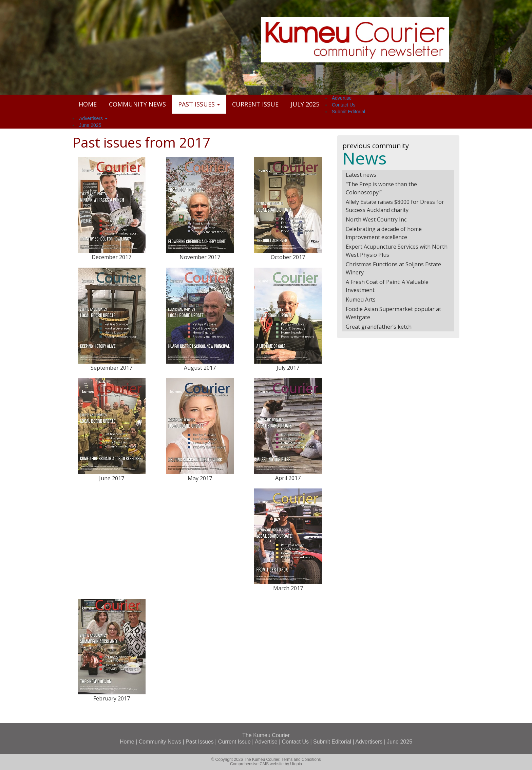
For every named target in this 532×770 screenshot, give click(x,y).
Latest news (361, 175)
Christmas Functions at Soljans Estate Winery (393, 268)
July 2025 (305, 104)
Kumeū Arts (361, 300)
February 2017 (112, 698)
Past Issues (199, 104)
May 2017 (200, 478)
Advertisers (93, 118)
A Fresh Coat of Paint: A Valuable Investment (387, 286)
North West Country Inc (376, 219)
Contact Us (344, 105)
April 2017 (288, 478)
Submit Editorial (348, 112)
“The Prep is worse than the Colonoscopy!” (381, 188)
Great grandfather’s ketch (379, 327)
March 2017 (288, 588)
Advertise (342, 98)
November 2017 (200, 257)
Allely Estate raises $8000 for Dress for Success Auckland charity (395, 206)
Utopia (296, 764)
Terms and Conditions (301, 759)
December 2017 (111, 257)
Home (88, 104)
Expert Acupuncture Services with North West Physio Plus (397, 251)
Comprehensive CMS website (257, 764)
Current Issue (255, 104)
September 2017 (111, 368)
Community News (137, 104)
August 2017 (200, 368)
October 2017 (288, 257)
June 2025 (90, 125)
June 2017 (112, 478)
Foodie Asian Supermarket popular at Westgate (393, 313)
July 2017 (288, 368)
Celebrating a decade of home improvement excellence (384, 233)
